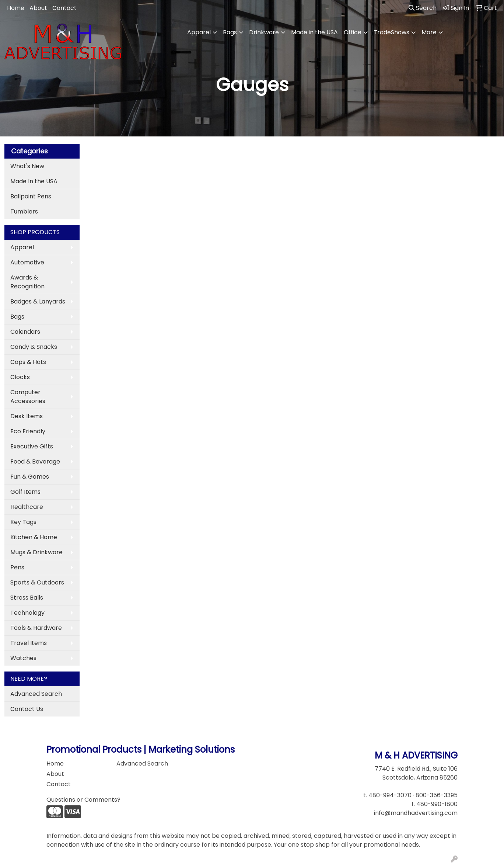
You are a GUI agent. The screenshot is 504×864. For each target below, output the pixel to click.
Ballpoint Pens (31, 196)
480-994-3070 (390, 795)
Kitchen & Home (34, 537)
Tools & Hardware (36, 628)
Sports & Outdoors (37, 582)
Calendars (25, 332)
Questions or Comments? (83, 800)
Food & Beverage (35, 462)
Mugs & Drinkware (36, 552)
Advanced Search (36, 694)
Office (353, 32)
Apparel (199, 32)
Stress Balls (27, 598)
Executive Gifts (32, 446)
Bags (230, 32)
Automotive (27, 262)
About (38, 8)
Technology (27, 613)
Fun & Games (30, 477)
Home (16, 8)
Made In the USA (34, 181)
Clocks (20, 377)
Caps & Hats (28, 362)
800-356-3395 (437, 795)
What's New (27, 166)
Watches (23, 658)
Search (423, 8)
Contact (64, 8)
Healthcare (27, 507)
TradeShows (391, 32)
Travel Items (29, 643)
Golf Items (25, 492)
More (429, 32)
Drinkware (264, 32)
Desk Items (27, 416)
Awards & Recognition (27, 282)
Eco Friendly (28, 431)
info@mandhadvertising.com (416, 813)
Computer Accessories (28, 397)
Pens (17, 567)
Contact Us (27, 709)
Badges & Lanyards (38, 301)
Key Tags (23, 522)
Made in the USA (314, 32)
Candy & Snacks (34, 347)
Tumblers (24, 211)
